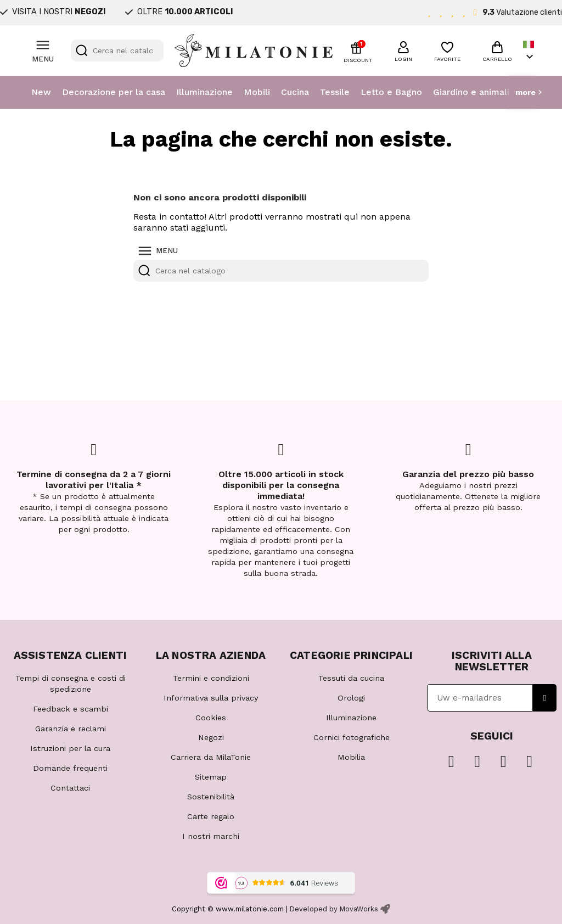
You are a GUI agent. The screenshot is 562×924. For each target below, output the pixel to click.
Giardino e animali (471, 92)
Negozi (211, 737)
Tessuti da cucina (351, 678)
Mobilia (351, 757)
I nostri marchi (211, 836)
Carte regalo (211, 816)
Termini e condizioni (211, 678)
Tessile (335, 92)
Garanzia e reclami (71, 729)
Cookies (211, 718)
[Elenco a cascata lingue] (530, 51)
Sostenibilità (211, 797)
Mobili (257, 92)
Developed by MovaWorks (334, 909)
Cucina (295, 92)
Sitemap (211, 777)
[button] (403, 50)
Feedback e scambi (71, 709)
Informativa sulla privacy (211, 698)
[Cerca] (117, 51)
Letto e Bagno (391, 92)
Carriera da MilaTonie (211, 757)
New (41, 92)
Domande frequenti (70, 768)
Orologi (351, 698)
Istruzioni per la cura (70, 748)
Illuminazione (204, 92)
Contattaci (70, 788)
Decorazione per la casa (114, 92)
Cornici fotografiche (352, 737)
